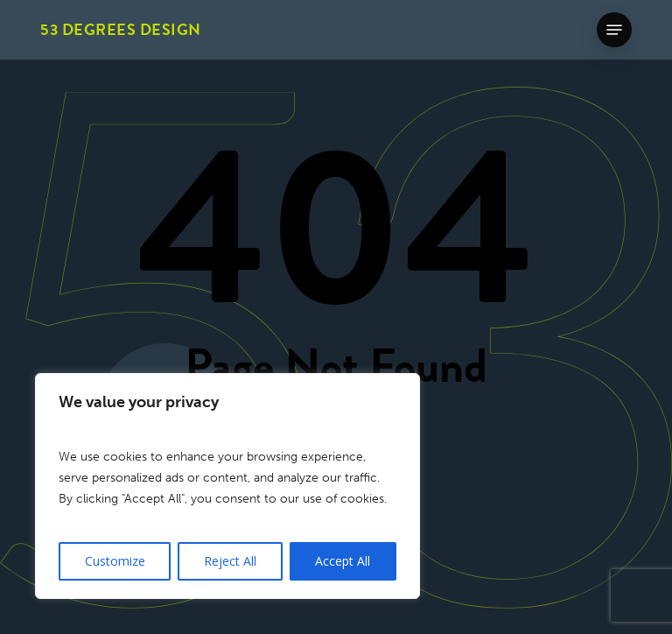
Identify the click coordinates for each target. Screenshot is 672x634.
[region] (227, 486)
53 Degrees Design (121, 30)
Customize (115, 561)
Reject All (230, 561)
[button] (614, 30)
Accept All (343, 561)
